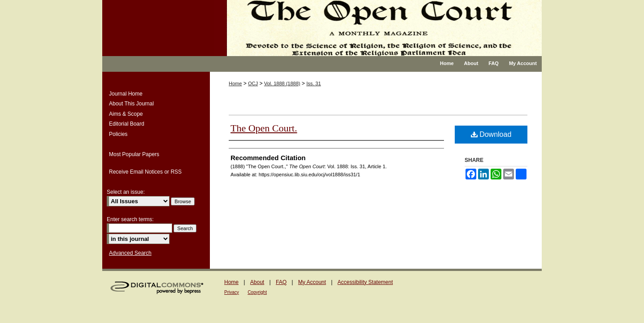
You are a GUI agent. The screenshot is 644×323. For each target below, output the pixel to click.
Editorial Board (127, 124)
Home (235, 83)
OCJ (253, 83)
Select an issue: (126, 192)
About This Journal (131, 104)
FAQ (281, 282)
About (257, 282)
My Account (312, 282)
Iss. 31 (313, 83)
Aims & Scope (126, 114)
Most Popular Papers (134, 154)
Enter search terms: (130, 219)
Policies (118, 134)
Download (491, 134)
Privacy (232, 292)
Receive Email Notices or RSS (145, 172)
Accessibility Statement (365, 282)
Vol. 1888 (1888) (282, 83)
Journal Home (126, 94)
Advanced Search (130, 253)
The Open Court (378, 28)
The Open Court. (264, 128)
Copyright (257, 292)
